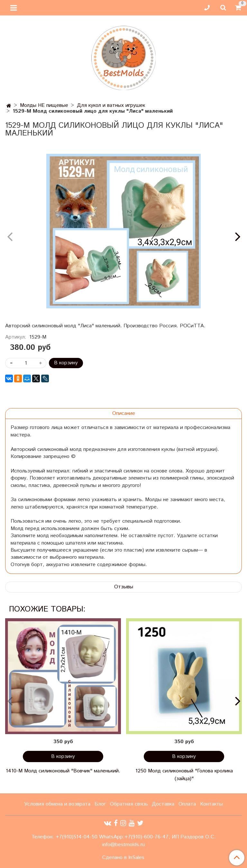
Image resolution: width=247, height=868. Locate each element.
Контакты (211, 804)
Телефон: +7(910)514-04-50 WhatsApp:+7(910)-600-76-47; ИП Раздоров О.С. (124, 837)
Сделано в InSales (123, 858)
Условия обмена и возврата (57, 804)
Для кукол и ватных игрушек (111, 105)
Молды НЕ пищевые (44, 105)
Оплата (187, 804)
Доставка (163, 804)
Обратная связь (129, 804)
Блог (100, 804)
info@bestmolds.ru (123, 845)
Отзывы (124, 587)
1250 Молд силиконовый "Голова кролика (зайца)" (184, 775)
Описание (124, 413)
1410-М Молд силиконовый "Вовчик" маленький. (63, 771)
